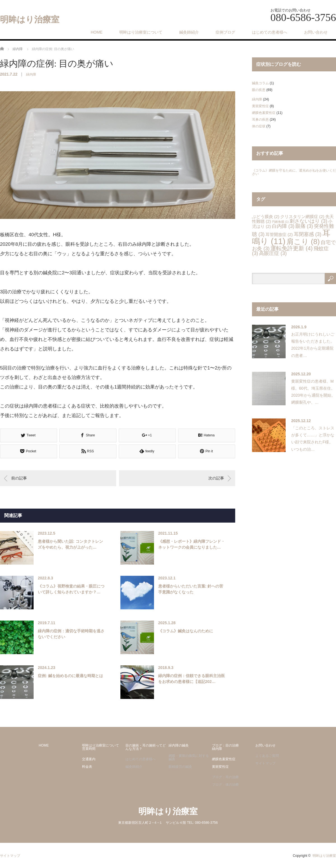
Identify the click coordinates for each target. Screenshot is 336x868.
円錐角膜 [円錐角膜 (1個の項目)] (280, 222)
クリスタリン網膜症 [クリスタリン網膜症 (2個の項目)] (302, 217)
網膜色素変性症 (264, 113)
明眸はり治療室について (141, 32)
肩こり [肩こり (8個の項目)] (303, 242)
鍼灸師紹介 (189, 32)
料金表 (87, 767)
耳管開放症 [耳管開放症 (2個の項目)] (279, 234)
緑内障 (31, 74)
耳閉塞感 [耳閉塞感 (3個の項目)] (308, 234)
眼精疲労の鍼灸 (180, 767)
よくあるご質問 (267, 756)
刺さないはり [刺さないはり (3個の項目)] (308, 221)
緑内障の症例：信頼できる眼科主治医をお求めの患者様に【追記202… (192, 679)
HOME (97, 32)
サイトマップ (265, 763)
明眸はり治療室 (30, 20)
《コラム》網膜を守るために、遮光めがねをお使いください (294, 172)
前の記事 (19, 478)
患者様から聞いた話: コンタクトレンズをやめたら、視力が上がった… (70, 544)
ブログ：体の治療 (225, 785)
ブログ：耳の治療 (225, 777)
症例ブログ (225, 32)
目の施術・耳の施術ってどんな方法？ (146, 747)
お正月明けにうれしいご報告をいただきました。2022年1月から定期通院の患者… (313, 345)
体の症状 (259, 126)
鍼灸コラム (260, 83)
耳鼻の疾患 (260, 120)
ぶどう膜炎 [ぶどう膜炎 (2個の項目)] (266, 217)
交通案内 (89, 759)
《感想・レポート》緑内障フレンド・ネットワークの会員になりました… (192, 544)
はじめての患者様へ (270, 32)
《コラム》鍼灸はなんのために (186, 631)
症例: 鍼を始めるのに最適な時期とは (70, 676)
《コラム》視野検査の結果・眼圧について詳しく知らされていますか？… (71, 589)
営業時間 (89, 749)
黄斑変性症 (260, 106)
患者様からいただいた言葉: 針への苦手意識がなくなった (191, 589)
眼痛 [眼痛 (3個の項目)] (304, 226)
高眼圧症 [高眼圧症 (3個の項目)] (273, 253)
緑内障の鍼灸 (179, 745)
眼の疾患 (259, 90)
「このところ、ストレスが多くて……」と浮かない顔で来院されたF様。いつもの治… (313, 439)
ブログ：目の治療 (225, 745)
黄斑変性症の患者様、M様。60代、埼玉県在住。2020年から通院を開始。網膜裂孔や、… (313, 392)
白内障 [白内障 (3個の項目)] (283, 226)
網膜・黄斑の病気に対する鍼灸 (189, 757)
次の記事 (216, 478)
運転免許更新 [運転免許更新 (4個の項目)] (291, 248)
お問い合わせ (316, 32)
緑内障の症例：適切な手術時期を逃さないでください (71, 634)
